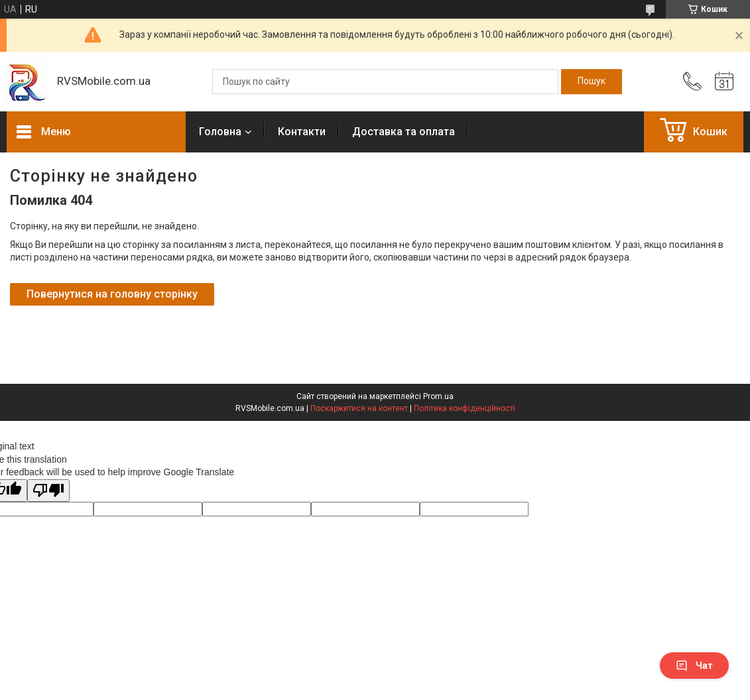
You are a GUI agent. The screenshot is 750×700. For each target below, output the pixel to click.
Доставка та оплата (404, 132)
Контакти (302, 132)
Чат (694, 666)
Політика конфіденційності (465, 408)
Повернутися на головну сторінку (112, 294)
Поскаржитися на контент (359, 408)
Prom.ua (438, 396)
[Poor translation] (48, 491)
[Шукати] (592, 82)
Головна (220, 132)
